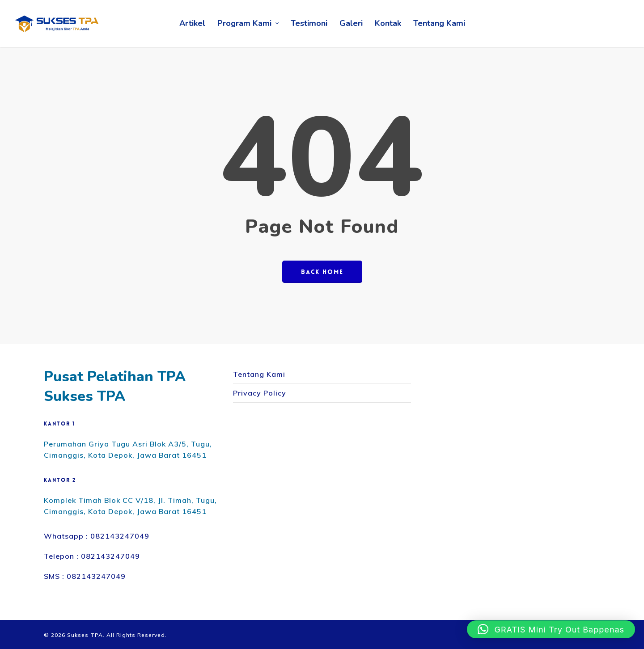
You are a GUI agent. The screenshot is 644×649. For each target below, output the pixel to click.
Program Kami (248, 23)
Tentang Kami (439, 23)
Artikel (192, 23)
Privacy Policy (260, 393)
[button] (551, 629)
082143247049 (120, 536)
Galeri (351, 23)
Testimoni (309, 23)
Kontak (388, 23)
